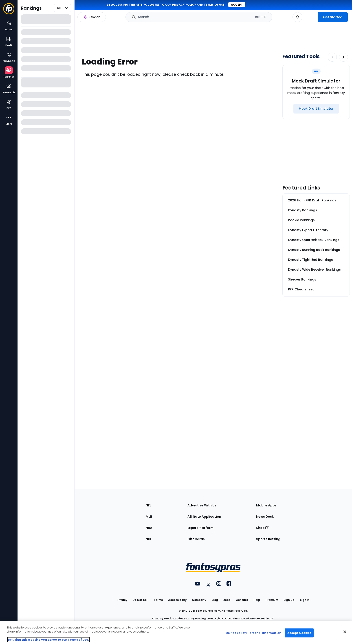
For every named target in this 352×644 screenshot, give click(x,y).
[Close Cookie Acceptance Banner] (345, 632)
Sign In (305, 600)
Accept (237, 5)
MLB (149, 517)
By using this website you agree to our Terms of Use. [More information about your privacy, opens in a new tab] (48, 640)
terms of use (214, 5)
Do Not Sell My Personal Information (254, 633)
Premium (272, 600)
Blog (215, 600)
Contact (242, 600)
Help (257, 600)
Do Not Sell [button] (141, 600)
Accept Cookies (299, 633)
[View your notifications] (297, 17)
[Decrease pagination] (332, 57)
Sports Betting (268, 539)
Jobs (227, 600)
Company (199, 600)
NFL (148, 505)
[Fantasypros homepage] (9, 11)
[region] (176, 633)
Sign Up (289, 600)
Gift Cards (196, 539)
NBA (149, 528)
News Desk (265, 517)
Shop (262, 528)
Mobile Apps (266, 505)
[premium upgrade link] (310, 17)
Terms (158, 600)
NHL (149, 539)
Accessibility (177, 600)
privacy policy (184, 5)
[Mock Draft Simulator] (316, 109)
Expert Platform (200, 528)
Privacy (122, 600)
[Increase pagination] (343, 57)
